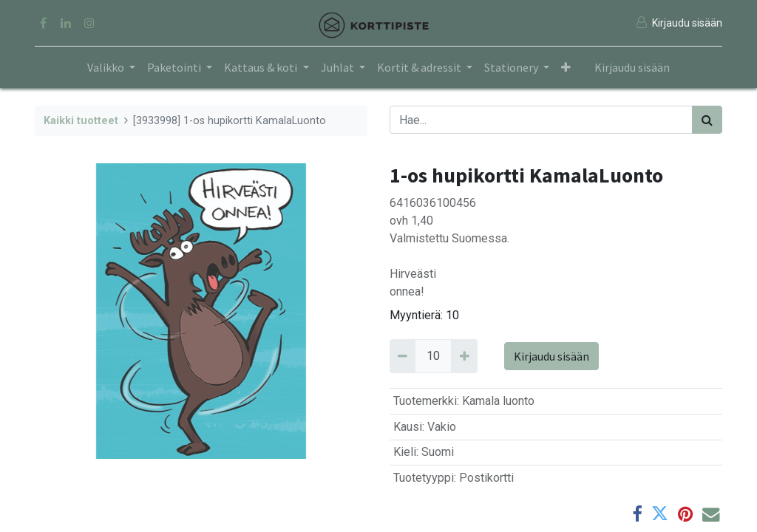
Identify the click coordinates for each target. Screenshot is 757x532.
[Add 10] (464, 356)
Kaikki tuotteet (81, 121)
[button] (566, 67)
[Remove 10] (403, 356)
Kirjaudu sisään (632, 67)
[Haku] (707, 120)
